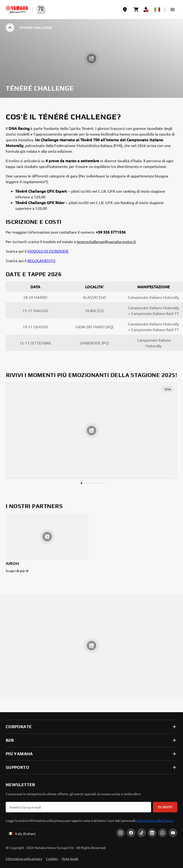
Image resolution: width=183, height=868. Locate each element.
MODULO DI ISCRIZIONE (48, 251)
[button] (173, 10)
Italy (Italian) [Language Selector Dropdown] (22, 834)
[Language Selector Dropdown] (157, 10)
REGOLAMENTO (41, 260)
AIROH (12, 563)
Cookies (52, 858)
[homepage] (17, 10)
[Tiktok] (142, 833)
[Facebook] (131, 833)
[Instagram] (121, 833)
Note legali (70, 858)
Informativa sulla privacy (24, 858)
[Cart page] (136, 10)
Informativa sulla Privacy (155, 820)
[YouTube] (173, 833)
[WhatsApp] (163, 833)
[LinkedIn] (152, 833)
